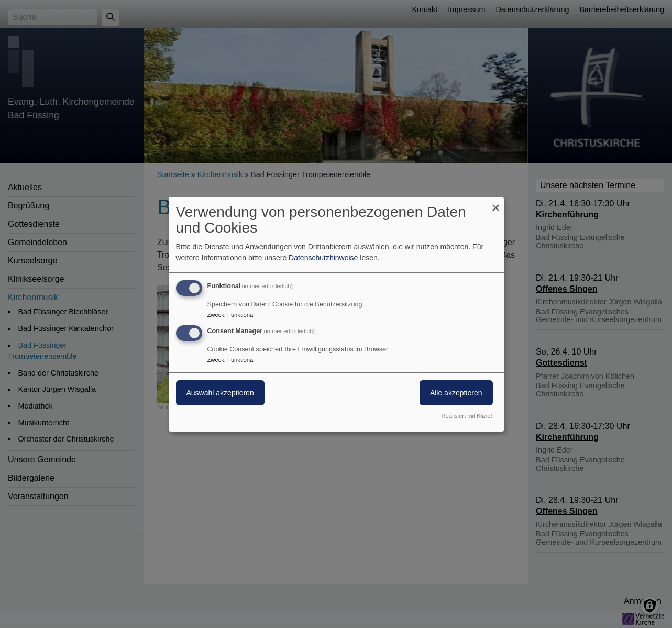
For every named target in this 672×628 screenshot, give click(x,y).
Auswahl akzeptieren (220, 393)
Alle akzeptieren (456, 393)
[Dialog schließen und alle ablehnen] (496, 203)
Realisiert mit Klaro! (467, 416)
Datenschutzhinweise (323, 258)
